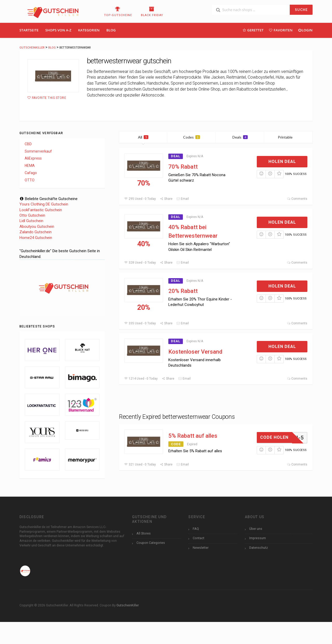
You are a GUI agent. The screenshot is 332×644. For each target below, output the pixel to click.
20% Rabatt (183, 291)
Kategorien (89, 30)
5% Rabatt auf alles (193, 436)
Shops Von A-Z (58, 30)
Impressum (258, 538)
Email (183, 199)
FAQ (196, 529)
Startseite (29, 30)
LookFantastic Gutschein (41, 210)
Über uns (256, 529)
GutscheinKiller (128, 605)
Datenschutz (259, 548)
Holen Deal (282, 162)
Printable (288, 137)
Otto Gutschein (32, 215)
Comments (297, 199)
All (143, 137)
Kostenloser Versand (195, 352)
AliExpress (33, 158)
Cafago (31, 173)
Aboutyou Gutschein (37, 227)
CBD (28, 144)
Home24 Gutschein (36, 238)
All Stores (144, 533)
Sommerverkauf (38, 151)
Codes (192, 137)
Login (305, 30)
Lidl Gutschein (31, 221)
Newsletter (201, 548)
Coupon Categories (151, 543)
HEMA (30, 166)
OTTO (30, 180)
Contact (199, 538)
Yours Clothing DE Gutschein (44, 204)
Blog (111, 30)
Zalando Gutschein (36, 232)
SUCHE (301, 10)
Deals (240, 137)
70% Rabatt (183, 167)
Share (166, 199)
